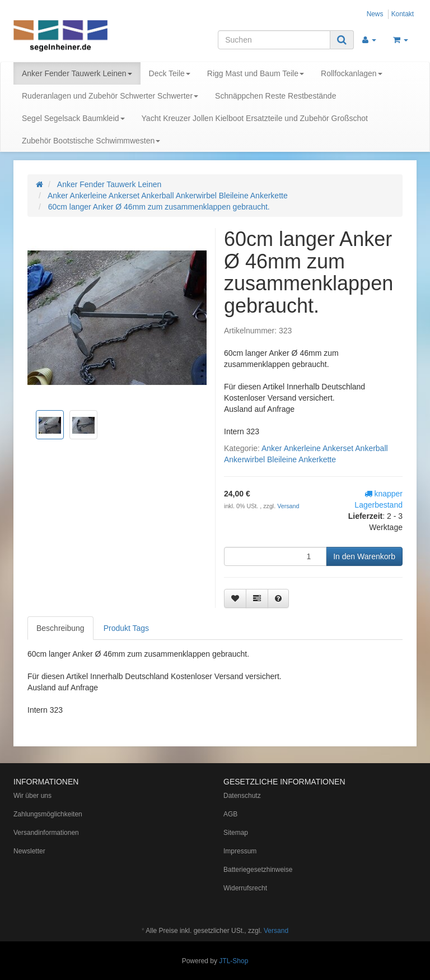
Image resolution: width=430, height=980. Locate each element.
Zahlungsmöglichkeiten (48, 814)
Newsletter (29, 851)
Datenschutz (242, 796)
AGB (230, 814)
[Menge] (275, 556)
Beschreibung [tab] (60, 628)
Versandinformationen (46, 833)
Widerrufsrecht (245, 888)
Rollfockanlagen (352, 73)
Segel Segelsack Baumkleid (73, 118)
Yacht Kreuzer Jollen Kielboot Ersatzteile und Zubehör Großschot (255, 118)
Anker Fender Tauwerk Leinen (77, 73)
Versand (288, 506)
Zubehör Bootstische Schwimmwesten (91, 141)
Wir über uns (32, 796)
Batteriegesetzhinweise (258, 870)
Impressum (240, 851)
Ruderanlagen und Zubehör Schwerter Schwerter (110, 96)
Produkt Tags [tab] (126, 628)
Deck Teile (170, 73)
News (375, 14)
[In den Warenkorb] (364, 556)
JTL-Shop (233, 961)
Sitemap (236, 833)
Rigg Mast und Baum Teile (256, 73)
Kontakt (403, 14)
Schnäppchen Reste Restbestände (275, 96)
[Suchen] (274, 40)
